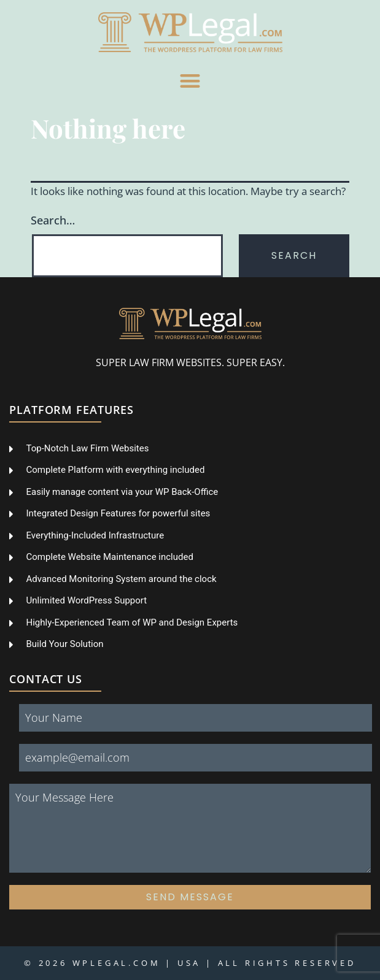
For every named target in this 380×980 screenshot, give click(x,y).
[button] (190, 81)
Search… (53, 220)
